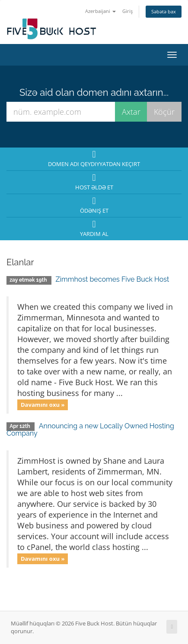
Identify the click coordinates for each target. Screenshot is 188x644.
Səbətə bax (164, 11)
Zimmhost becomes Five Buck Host (113, 279)
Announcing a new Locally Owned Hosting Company (90, 430)
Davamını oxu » (43, 405)
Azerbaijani (100, 11)
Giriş (127, 11)
